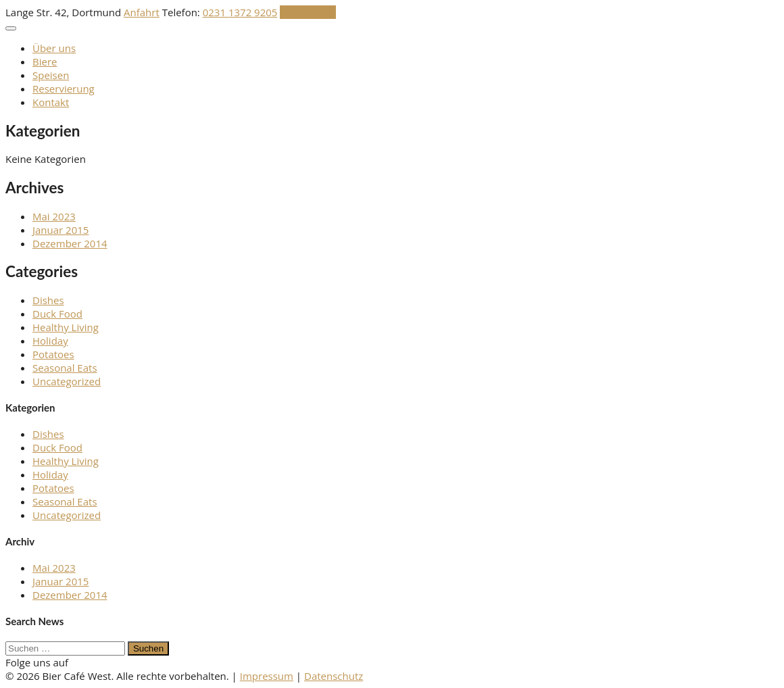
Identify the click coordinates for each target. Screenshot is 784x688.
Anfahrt (142, 12)
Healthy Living (66, 327)
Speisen (51, 75)
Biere (45, 62)
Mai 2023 (54, 216)
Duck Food (57, 314)
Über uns (54, 48)
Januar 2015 (60, 230)
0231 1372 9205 (240, 12)
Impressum (267, 676)
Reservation (308, 12)
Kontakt (51, 102)
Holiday (50, 341)
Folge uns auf (37, 662)
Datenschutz (334, 676)
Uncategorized (67, 381)
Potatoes (53, 354)
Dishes (48, 300)
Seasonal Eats (65, 368)
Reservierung (64, 89)
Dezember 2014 (70, 243)
